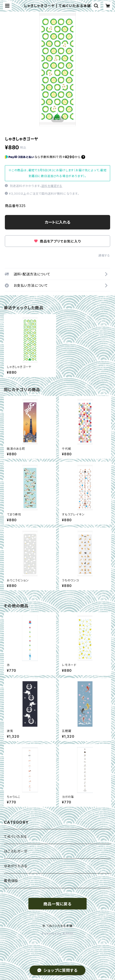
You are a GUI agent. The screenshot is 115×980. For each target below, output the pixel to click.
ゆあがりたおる (16, 866)
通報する (104, 255)
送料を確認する (52, 186)
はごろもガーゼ (16, 851)
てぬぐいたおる (16, 836)
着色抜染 (11, 881)
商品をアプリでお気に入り (57, 241)
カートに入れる (58, 222)
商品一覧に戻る (57, 904)
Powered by (57, 934)
